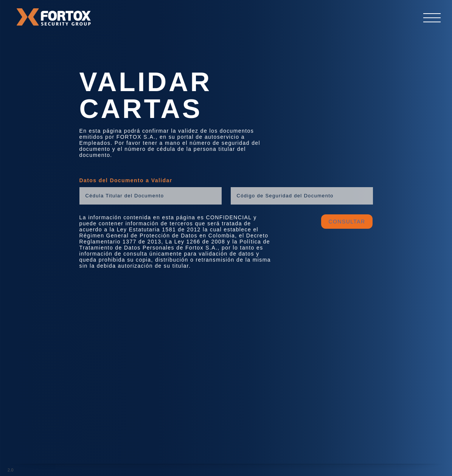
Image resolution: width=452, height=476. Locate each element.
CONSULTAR (347, 222)
